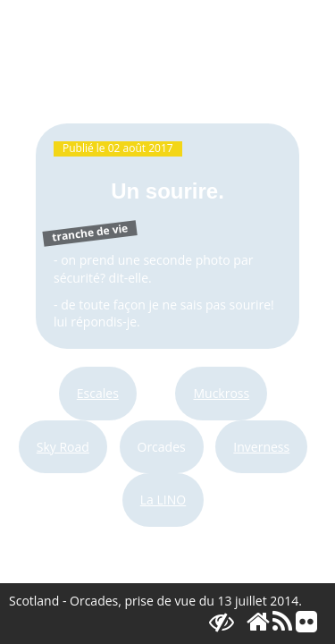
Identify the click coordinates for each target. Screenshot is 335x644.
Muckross (221, 393)
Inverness (261, 447)
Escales (98, 393)
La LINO (163, 500)
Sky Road (63, 447)
